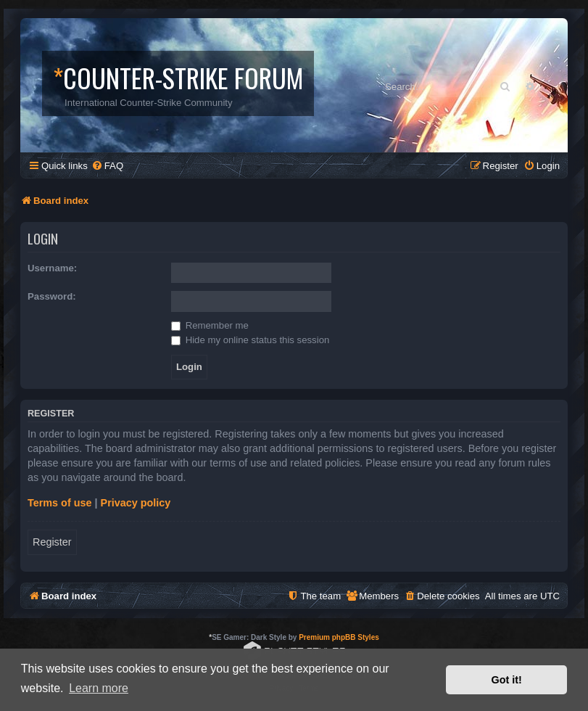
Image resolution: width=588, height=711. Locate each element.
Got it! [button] (507, 680)
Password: (52, 296)
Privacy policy (136, 503)
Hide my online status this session (250, 340)
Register (52, 542)
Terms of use (60, 503)
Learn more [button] (99, 688)
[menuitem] (107, 166)
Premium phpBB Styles (339, 637)
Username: (52, 268)
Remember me (210, 325)
